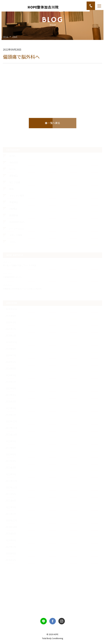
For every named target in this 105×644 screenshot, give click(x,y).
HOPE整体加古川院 (43, 7)
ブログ (15, 37)
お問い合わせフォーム (52, 590)
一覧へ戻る (53, 123)
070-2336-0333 (52, 608)
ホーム (6, 37)
